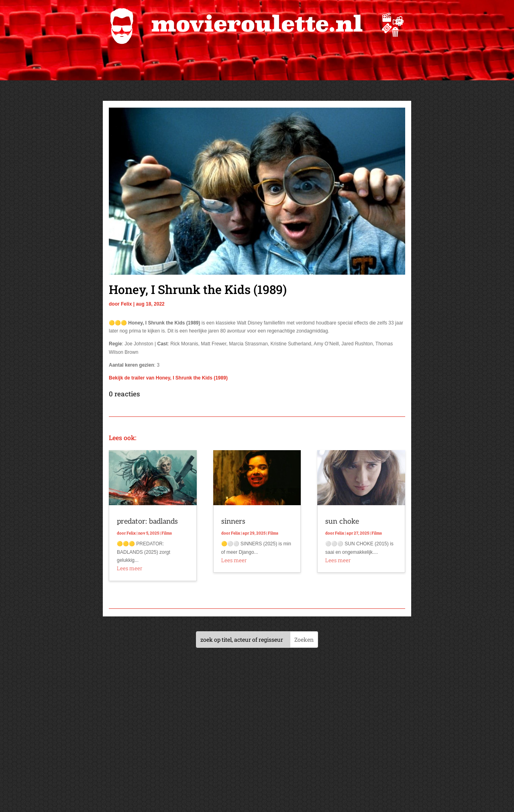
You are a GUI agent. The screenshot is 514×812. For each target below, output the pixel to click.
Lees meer (130, 568)
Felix (126, 304)
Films (167, 533)
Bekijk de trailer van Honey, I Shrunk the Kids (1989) (168, 378)
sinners (233, 521)
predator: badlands (147, 521)
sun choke (342, 521)
